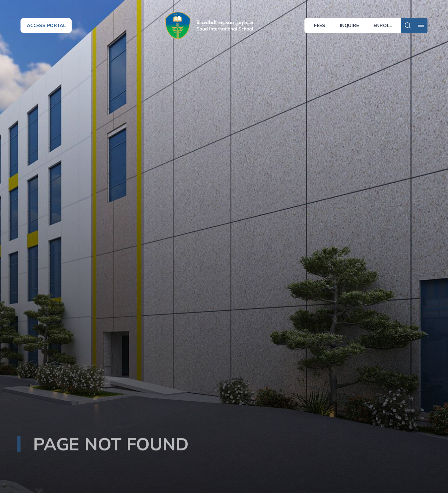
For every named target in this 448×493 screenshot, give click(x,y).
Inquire (349, 25)
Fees (320, 25)
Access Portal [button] (46, 25)
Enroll (383, 25)
